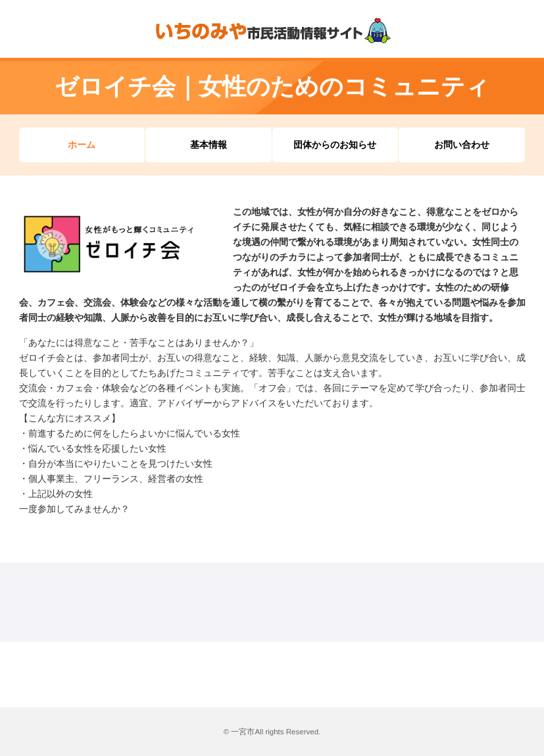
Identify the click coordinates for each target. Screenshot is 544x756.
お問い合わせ (462, 145)
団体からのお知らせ (335, 145)
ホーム (82, 145)
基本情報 (209, 145)
